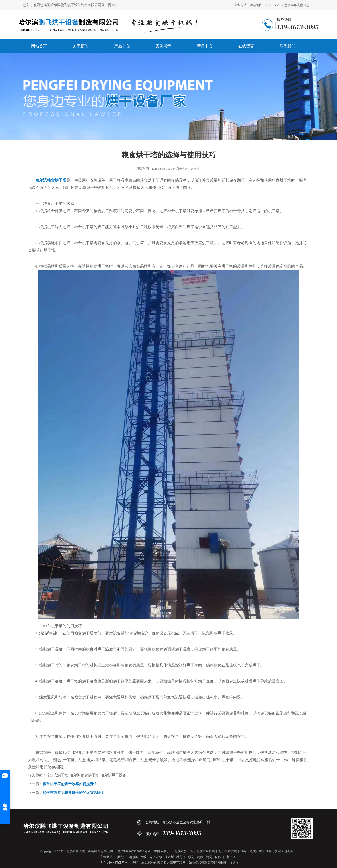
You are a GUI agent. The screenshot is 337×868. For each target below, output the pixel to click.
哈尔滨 (134, 857)
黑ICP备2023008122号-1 (134, 851)
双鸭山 (219, 857)
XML (278, 5)
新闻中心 (205, 46)
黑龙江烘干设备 (261, 851)
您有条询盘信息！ (299, 5)
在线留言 (246, 46)
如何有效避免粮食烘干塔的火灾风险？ (74, 793)
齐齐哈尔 (156, 857)
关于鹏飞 (80, 46)
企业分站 (240, 5)
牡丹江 (181, 857)
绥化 (191, 857)
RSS (268, 5)
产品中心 (122, 46)
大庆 (144, 857)
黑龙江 (122, 857)
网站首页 (39, 46)
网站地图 (256, 5)
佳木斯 (169, 857)
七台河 (231, 857)
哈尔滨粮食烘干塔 (209, 851)
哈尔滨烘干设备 (235, 851)
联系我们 (288, 46)
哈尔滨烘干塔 (183, 851)
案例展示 (163, 46)
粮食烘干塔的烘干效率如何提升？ (70, 784)
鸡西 (200, 857)
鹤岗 (209, 857)
